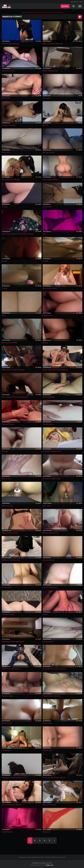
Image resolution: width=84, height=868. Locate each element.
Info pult (63, 857)
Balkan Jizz (50, 865)
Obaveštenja (55, 857)
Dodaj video (22, 857)
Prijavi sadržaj (45, 857)
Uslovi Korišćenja (33, 857)
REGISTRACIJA (74, 2)
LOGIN (81, 2)
